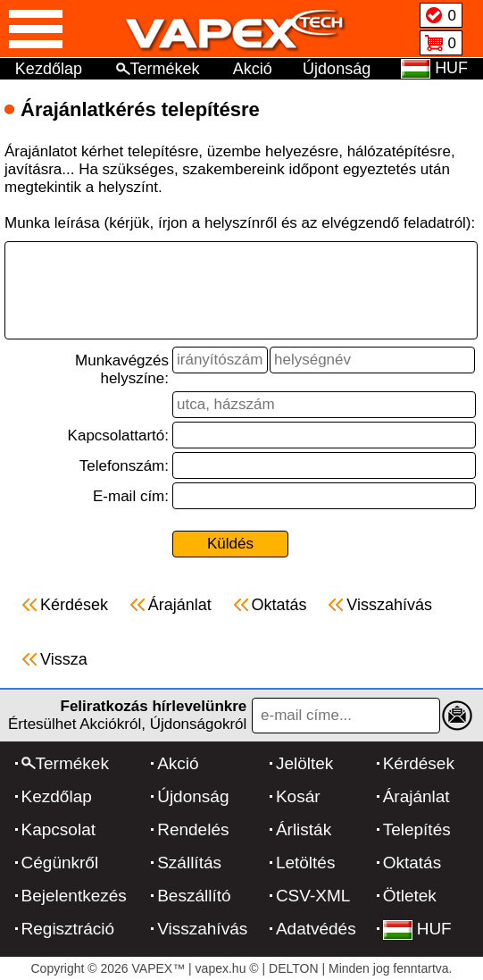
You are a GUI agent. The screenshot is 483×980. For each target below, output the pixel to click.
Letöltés (306, 863)
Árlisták (304, 829)
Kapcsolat (58, 829)
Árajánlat (416, 796)
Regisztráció (68, 929)
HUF (417, 929)
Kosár (298, 796)
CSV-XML (313, 896)
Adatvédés (316, 929)
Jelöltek (304, 763)
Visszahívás (202, 929)
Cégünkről (60, 863)
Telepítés (417, 829)
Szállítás (189, 863)
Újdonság (337, 69)
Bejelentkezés (74, 896)
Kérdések (419, 763)
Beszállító (194, 896)
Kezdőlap (49, 69)
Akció (253, 69)
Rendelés (193, 829)
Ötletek (410, 896)
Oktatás (412, 863)
